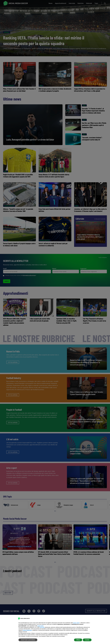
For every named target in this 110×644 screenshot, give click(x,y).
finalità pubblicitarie (27, 630)
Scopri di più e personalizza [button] (28, 640)
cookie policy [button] (41, 626)
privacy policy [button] (76, 623)
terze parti (42, 627)
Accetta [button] (87, 640)
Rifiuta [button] (78, 640)
